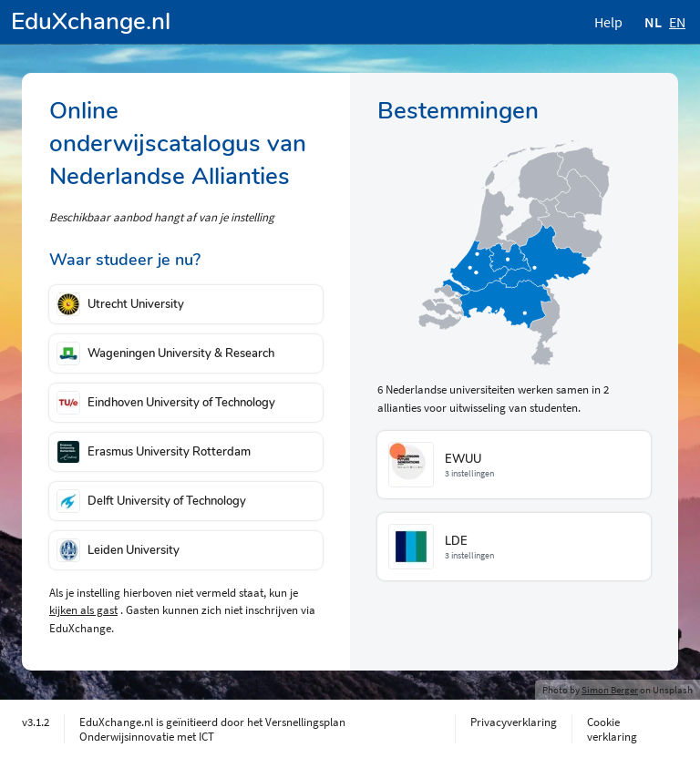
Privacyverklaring (514, 722)
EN (677, 22)
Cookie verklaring (612, 729)
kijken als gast (83, 610)
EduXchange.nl (91, 21)
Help (608, 22)
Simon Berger (610, 690)
